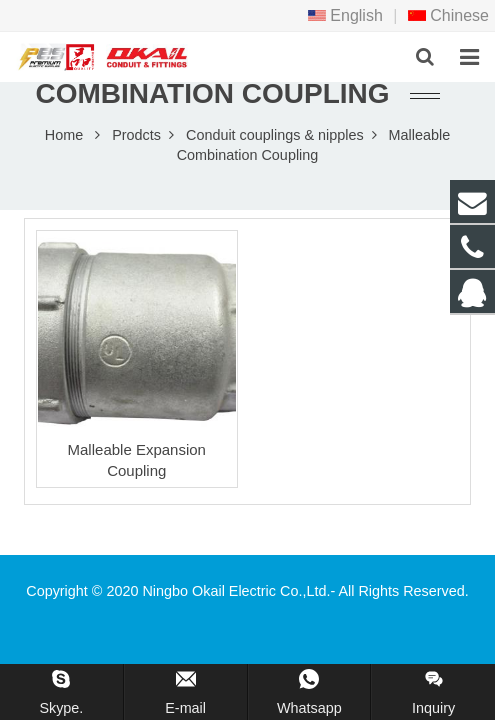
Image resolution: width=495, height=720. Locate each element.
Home (64, 135)
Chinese (448, 15)
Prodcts (136, 135)
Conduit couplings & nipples (275, 135)
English (345, 15)
